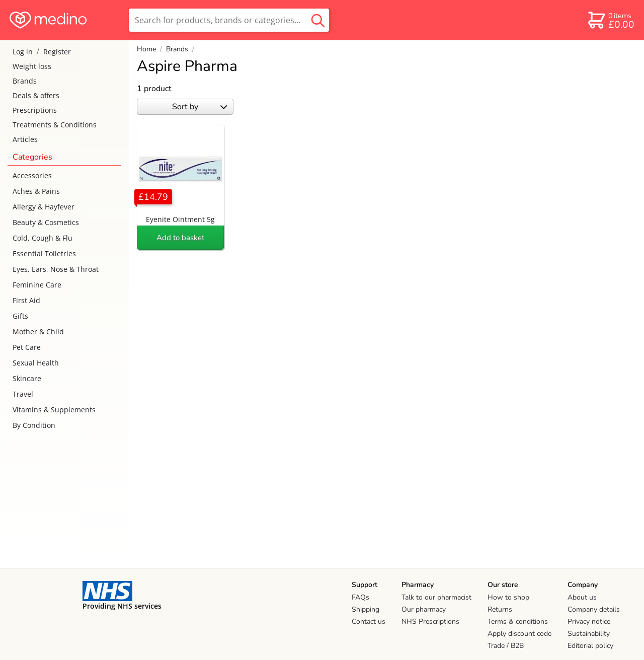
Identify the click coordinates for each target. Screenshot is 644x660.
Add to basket (180, 238)
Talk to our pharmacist (436, 597)
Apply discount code (519, 634)
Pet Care (27, 347)
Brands (25, 81)
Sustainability (589, 634)
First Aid (26, 300)
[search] (229, 20)
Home (146, 49)
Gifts (20, 316)
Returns (500, 609)
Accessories (32, 175)
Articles (25, 139)
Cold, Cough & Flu (43, 238)
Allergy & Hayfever (44, 207)
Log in (23, 52)
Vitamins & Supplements (54, 410)
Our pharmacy (424, 609)
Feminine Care (37, 285)
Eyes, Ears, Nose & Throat (56, 269)
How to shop (508, 597)
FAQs (360, 597)
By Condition (34, 425)
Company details (594, 609)
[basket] (611, 20)
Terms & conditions (518, 621)
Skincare (27, 378)
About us (582, 597)
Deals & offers (36, 95)
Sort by (199, 107)
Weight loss (32, 66)
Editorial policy (590, 646)
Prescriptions (35, 110)
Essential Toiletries (44, 253)
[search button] (318, 20)
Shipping (366, 609)
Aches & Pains (36, 191)
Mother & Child (38, 332)
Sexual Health (36, 363)
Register (57, 52)
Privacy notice (589, 621)
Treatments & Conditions (55, 125)
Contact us (369, 621)
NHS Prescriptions (430, 621)
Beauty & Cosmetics (46, 222)
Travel (23, 394)
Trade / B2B (506, 646)
